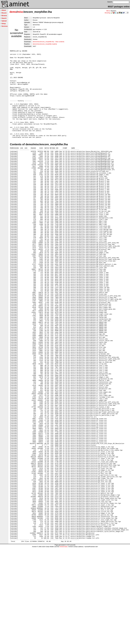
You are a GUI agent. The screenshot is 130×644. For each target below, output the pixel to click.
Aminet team (64, 643)
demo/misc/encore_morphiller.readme (45, 44)
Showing (107, 13)
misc (20, 12)
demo (13, 12)
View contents (60, 42)
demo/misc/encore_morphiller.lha (43, 42)
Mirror (108, 11)
